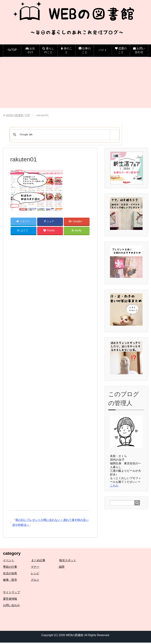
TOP (18, 115)
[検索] (64, 135)
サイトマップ (11, 594)
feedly (77, 232)
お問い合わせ (11, 607)
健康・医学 (10, 581)
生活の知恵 (10, 575)
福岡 (61, 568)
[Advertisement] (75, 83)
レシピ (35, 575)
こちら (114, 486)
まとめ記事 (38, 562)
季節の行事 (10, 568)
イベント (9, 562)
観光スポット (68, 562)
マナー (35, 568)
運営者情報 (10, 600)
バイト (103, 50)
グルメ (35, 581)
